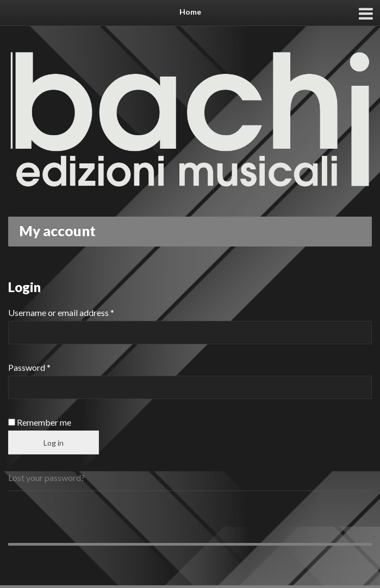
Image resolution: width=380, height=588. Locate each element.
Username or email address (61, 312)
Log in (54, 443)
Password (29, 367)
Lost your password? (46, 478)
